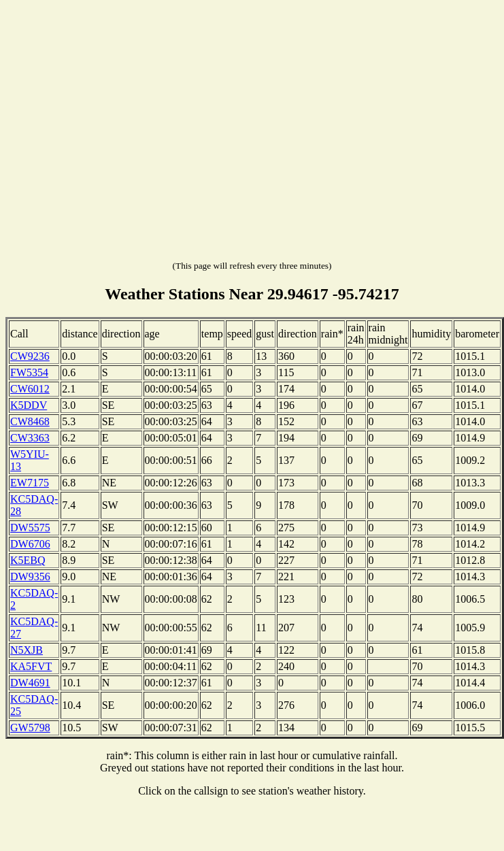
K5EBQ (28, 560)
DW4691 (30, 683)
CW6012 (30, 389)
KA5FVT (31, 666)
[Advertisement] (128, 133)
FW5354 (29, 372)
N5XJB (27, 650)
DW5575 (30, 528)
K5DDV (29, 405)
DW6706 (30, 544)
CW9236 (30, 356)
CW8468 (30, 421)
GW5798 (30, 728)
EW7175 (30, 483)
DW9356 (30, 577)
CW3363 (30, 438)
